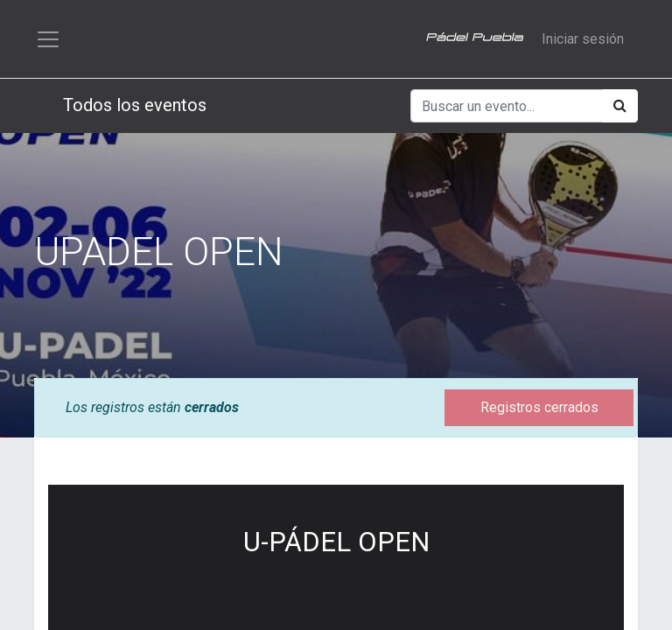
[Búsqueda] (620, 108)
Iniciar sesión (583, 40)
